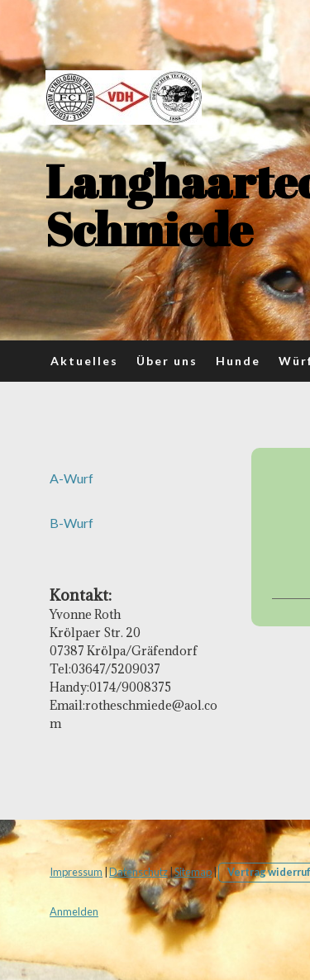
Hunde (238, 361)
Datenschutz (138, 872)
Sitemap (193, 872)
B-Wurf (72, 523)
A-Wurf (72, 478)
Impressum (76, 872)
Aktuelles (84, 361)
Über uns (167, 361)
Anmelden (74, 911)
